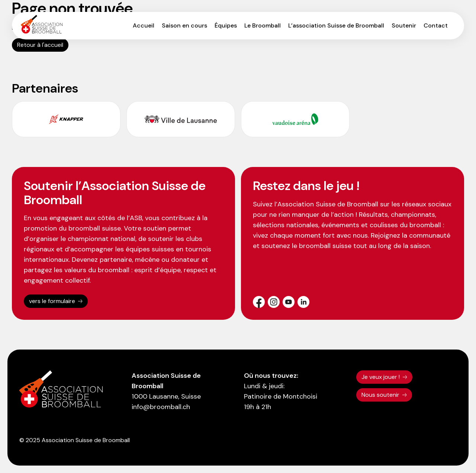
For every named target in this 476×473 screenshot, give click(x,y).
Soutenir (404, 25)
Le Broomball (263, 25)
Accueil (144, 25)
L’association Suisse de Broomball (336, 25)
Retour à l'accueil (40, 45)
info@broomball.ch (161, 407)
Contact (436, 25)
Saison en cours (184, 25)
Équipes (226, 25)
